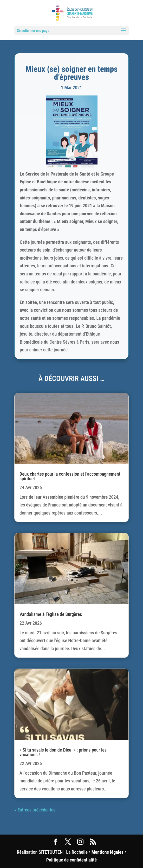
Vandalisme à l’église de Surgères (51, 614)
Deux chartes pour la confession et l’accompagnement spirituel (70, 476)
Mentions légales (108, 852)
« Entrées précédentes (35, 810)
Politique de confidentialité (71, 860)
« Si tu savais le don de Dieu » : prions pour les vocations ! (63, 752)
